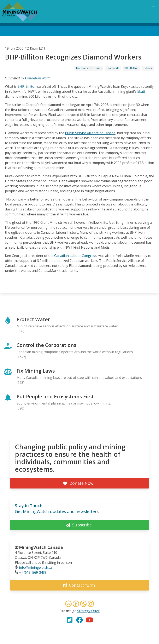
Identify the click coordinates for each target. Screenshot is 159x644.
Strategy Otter (88, 611)
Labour (148, 68)
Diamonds (113, 68)
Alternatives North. (38, 78)
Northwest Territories (89, 68)
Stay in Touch (29, 506)
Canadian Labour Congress (75, 256)
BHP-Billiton (131, 68)
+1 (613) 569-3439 (33, 572)
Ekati (141, 91)
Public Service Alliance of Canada (90, 133)
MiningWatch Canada (41, 547)
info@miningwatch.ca (36, 567)
